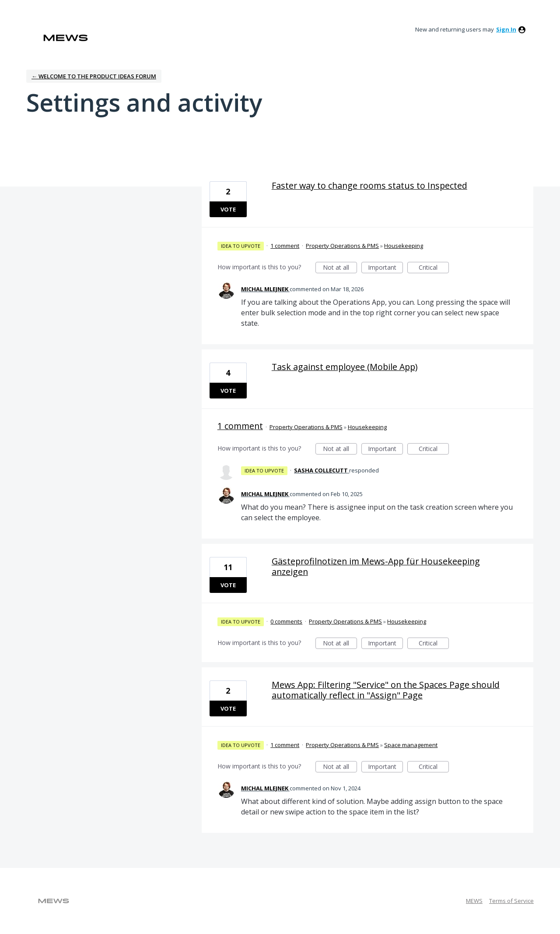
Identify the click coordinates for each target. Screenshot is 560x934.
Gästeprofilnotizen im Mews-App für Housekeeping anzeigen (376, 566)
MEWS (474, 901)
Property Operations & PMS (342, 246)
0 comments (286, 621)
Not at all (340, 268)
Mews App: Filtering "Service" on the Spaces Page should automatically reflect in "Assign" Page (386, 690)
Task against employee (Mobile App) (345, 367)
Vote (228, 209)
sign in (506, 29)
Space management (411, 745)
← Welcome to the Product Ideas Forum (94, 76)
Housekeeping (404, 246)
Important (385, 268)
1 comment (285, 246)
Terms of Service (511, 901)
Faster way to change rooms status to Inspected (369, 185)
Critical (434, 268)
